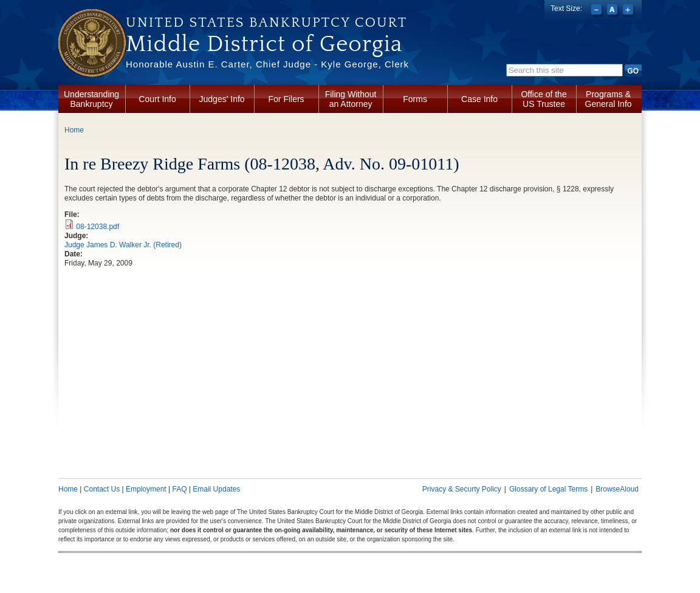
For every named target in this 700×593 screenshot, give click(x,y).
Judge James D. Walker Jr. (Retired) (123, 245)
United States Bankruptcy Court (266, 22)
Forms (415, 99)
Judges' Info (222, 99)
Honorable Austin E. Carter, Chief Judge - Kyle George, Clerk (267, 64)
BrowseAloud (617, 489)
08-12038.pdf (98, 227)
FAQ (179, 489)
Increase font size (629, 11)
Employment (146, 489)
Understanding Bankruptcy (91, 99)
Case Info (479, 99)
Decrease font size (598, 11)
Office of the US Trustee (544, 99)
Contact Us (102, 489)
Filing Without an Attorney (351, 99)
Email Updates (216, 489)
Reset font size (613, 11)
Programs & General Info (609, 99)
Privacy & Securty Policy (462, 489)
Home (74, 130)
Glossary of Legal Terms (548, 489)
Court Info (157, 99)
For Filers (287, 99)
